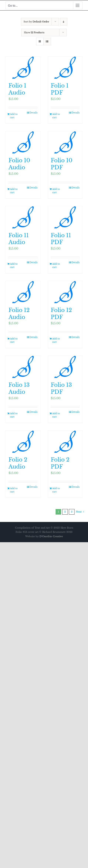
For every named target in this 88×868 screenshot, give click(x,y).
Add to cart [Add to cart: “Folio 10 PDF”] (56, 191)
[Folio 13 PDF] (65, 367)
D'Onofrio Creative (51, 536)
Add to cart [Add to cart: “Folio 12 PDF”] (56, 340)
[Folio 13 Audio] (23, 367)
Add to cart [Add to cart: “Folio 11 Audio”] (14, 265)
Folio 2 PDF (60, 463)
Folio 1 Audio (17, 89)
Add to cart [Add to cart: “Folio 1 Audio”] (14, 116)
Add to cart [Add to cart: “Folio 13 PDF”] (56, 415)
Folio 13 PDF (61, 388)
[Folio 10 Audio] (23, 142)
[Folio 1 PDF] (65, 68)
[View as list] (47, 42)
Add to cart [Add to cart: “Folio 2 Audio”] (14, 490)
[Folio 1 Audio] (23, 68)
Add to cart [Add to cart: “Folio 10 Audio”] (14, 191)
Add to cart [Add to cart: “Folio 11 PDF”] (56, 265)
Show (34, 33)
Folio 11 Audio (19, 239)
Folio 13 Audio (19, 388)
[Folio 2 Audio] (23, 442)
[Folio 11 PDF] (65, 217)
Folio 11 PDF (61, 239)
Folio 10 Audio (19, 164)
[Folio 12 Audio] (23, 292)
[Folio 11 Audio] (23, 217)
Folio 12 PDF (61, 314)
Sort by (36, 22)
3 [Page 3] (72, 512)
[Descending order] (64, 22)
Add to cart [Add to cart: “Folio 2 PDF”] (56, 490)
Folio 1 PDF (60, 89)
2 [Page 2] (65, 512)
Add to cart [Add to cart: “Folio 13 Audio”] (14, 415)
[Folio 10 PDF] (65, 142)
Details (33, 113)
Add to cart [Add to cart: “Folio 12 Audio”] (14, 340)
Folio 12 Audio (19, 314)
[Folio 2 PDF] (65, 442)
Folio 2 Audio (18, 463)
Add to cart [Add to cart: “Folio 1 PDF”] (56, 116)
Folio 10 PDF (62, 164)
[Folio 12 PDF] (65, 292)
